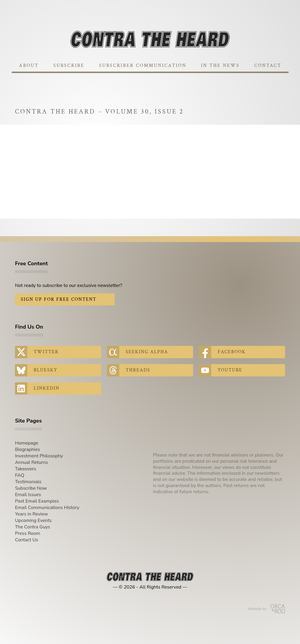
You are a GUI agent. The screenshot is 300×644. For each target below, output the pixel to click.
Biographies (27, 449)
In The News (220, 66)
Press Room (28, 533)
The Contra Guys (33, 527)
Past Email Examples (37, 501)
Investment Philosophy (39, 456)
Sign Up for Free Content (59, 299)
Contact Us (27, 540)
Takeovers (25, 469)
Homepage (27, 443)
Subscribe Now (31, 488)
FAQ (20, 475)
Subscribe (69, 66)
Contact (268, 66)
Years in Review (31, 514)
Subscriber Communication (143, 66)
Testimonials (28, 482)
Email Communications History (47, 508)
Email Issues (28, 495)
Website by (266, 609)
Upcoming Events (33, 520)
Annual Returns (31, 462)
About (29, 66)
